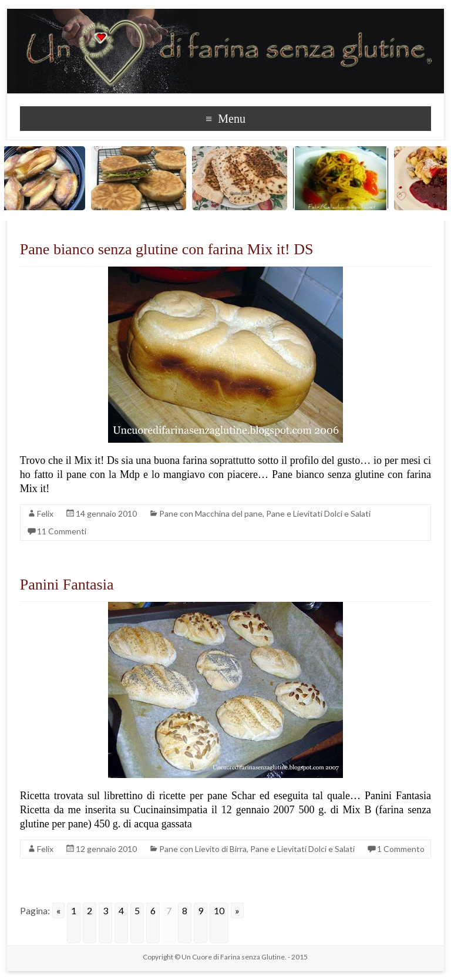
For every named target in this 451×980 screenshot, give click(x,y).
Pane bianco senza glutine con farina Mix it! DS (167, 249)
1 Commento (401, 849)
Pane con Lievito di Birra (203, 849)
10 (219, 910)
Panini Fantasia (67, 585)
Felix (45, 513)
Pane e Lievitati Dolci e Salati (318, 513)
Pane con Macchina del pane (211, 513)
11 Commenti (62, 531)
